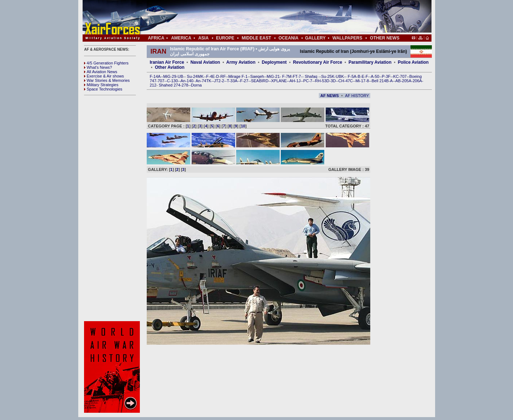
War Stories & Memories (107, 80)
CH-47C (346, 81)
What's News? (98, 67)
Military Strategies (101, 85)
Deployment (274, 62)
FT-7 (297, 76)
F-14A (155, 76)
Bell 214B (380, 81)
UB (180, 76)
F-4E (210, 76)
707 (161, 81)
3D (333, 81)
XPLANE (279, 81)
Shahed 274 (169, 85)
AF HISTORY (357, 96)
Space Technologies (103, 89)
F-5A (352, 76)
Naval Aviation (205, 62)
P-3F (386, 76)
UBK (340, 76)
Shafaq (312, 76)
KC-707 (400, 76)
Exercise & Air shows (104, 76)
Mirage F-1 (238, 76)
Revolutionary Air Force (318, 62)
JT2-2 (219, 81)
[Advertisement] (279, 17)
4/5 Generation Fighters (107, 63)
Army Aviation (241, 62)
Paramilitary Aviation (370, 62)
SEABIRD (260, 81)
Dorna (196, 85)
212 (153, 85)
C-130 (172, 81)
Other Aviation (170, 67)
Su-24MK (195, 76)
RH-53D (322, 81)
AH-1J (295, 81)
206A (417, 81)
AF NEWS (330, 96)
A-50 (375, 76)
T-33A (232, 81)
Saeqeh (257, 76)
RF (223, 76)
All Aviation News (101, 72)
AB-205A (403, 81)
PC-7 (308, 81)
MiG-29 (170, 76)
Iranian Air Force (167, 62)
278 (185, 85)
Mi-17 (360, 81)
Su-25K (328, 76)
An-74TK (203, 81)
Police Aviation (413, 62)
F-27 (244, 81)
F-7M (287, 76)
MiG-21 (273, 76)
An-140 (187, 81)
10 (243, 126)
